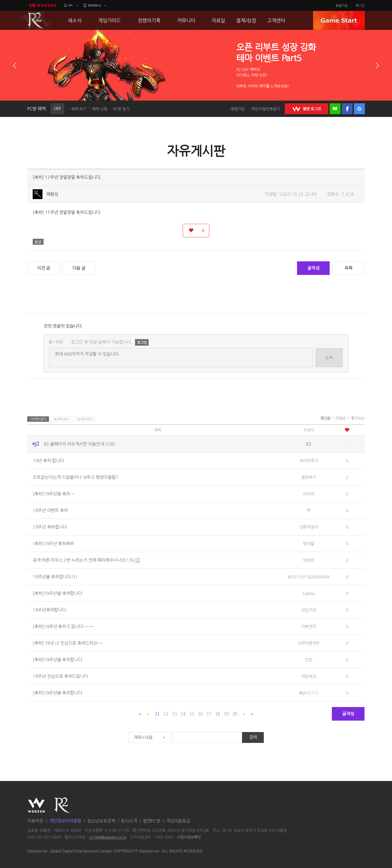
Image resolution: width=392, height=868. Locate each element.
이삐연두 (309, 626)
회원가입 (342, 5)
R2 (36, 20)
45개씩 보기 (85, 419)
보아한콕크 (309, 461)
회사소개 (129, 821)
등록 (329, 358)
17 (209, 714)
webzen (42, 5)
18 (218, 714)
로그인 (360, 5)
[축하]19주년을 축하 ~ (53, 494)
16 (200, 714)
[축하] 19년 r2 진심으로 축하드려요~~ (68, 643)
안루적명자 (309, 527)
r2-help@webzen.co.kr (108, 837)
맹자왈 (309, 543)
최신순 (326, 418)
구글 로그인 (359, 109)
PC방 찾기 (121, 109)
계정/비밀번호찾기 (265, 109)
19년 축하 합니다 (48, 461)
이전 (15, 66)
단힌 (309, 660)
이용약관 (35, 821)
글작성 (313, 268)
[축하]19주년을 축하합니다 (57, 593)
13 (174, 714)
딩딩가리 (309, 610)
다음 (377, 66)
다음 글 (79, 268)
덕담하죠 (309, 676)
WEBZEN (36, 805)
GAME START (339, 20)
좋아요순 (358, 418)
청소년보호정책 (101, 821)
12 (166, 714)
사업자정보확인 (189, 837)
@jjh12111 (309, 693)
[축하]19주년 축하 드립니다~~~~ (63, 626)
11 (157, 714)
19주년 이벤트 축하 (50, 510)
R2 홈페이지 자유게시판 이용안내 (79, 444)
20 (235, 714)
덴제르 (309, 560)
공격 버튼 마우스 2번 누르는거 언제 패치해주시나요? (86, 560)
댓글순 (341, 418)
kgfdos (309, 593)
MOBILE (95, 5)
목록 (348, 268)
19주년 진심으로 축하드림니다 (60, 676)
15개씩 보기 (38, 419)
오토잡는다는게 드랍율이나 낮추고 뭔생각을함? (75, 477)
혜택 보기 (79, 109)
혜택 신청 (100, 109)
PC (71, 5)
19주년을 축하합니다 (55, 577)
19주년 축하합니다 (50, 527)
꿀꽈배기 (309, 477)
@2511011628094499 (309, 577)
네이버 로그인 (335, 109)
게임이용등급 (178, 821)
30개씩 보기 (61, 419)
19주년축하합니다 (49, 610)
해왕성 (52, 194)
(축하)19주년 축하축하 (53, 543)
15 (192, 714)
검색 (253, 737)
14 (183, 714)
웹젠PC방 (152, 821)
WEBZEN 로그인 (307, 109)
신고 (38, 242)
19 (226, 714)
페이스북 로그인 (347, 109)
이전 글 (44, 268)
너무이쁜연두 (309, 643)
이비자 (309, 494)
